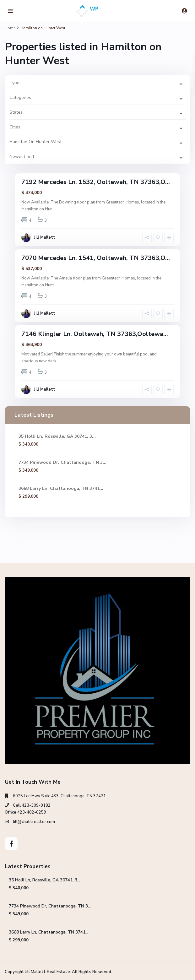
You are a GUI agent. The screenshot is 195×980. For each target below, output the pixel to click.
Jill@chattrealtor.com (34, 822)
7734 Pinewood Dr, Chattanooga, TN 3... (62, 462)
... (55, 209)
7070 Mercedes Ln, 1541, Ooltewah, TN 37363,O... (96, 258)
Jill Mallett (45, 237)
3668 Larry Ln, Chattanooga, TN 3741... (61, 488)
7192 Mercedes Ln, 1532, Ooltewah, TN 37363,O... (96, 182)
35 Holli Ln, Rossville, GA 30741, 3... (57, 436)
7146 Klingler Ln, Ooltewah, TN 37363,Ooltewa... (95, 334)
